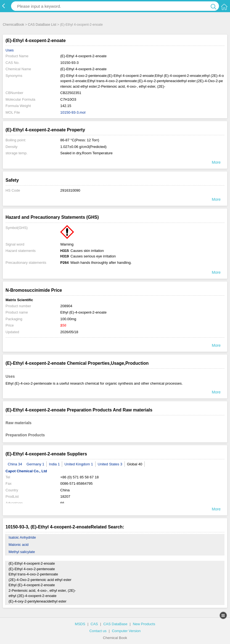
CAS (94, 624)
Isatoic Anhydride (22, 537)
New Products (144, 624)
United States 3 (110, 464)
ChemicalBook (13, 25)
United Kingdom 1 (79, 464)
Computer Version (126, 631)
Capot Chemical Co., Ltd (26, 471)
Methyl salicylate (22, 552)
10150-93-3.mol (73, 112)
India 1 (54, 464)
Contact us (98, 631)
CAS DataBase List (42, 25)
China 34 (15, 464)
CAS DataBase (115, 624)
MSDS (80, 624)
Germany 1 (35, 464)
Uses (10, 50)
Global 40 (135, 464)
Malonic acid (18, 545)
